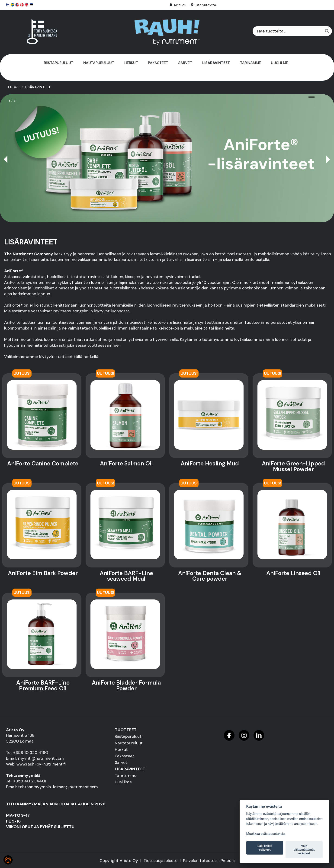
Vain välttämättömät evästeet (304, 850)
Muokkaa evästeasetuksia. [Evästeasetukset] (266, 834)
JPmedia (227, 861)
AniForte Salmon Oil (126, 464)
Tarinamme (250, 63)
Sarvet (185, 63)
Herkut (131, 63)
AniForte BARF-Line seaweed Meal (126, 576)
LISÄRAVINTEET (216, 63)
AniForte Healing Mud (210, 464)
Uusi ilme (279, 63)
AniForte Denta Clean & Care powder (210, 576)
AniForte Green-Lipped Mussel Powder (293, 466)
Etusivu (14, 87)
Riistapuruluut (59, 63)
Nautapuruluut (99, 63)
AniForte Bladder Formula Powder (126, 686)
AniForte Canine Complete (43, 464)
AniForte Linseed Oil (293, 573)
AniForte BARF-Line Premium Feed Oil (43, 686)
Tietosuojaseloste (161, 861)
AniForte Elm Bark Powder (43, 573)
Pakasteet (158, 63)
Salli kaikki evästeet (265, 848)
